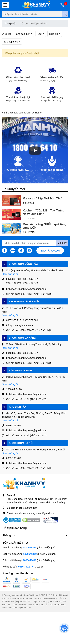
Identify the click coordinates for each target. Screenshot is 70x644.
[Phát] (35, 151)
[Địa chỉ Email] (35, 243)
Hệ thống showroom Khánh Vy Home (22, 113)
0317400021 (49, 598)
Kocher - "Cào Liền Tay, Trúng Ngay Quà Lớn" (43, 212)
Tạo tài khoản (50, 251)
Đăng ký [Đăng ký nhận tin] (62, 243)
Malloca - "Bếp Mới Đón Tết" (42, 198)
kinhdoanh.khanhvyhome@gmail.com (35, 513)
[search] (65, 14)
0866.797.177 (26, 567)
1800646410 (30, 508)
